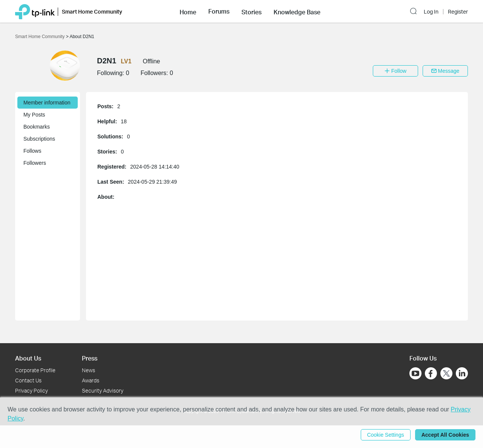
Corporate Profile (35, 370)
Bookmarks (37, 127)
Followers (35, 163)
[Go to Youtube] (415, 373)
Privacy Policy (32, 390)
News (88, 370)
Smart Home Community (41, 37)
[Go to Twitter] (446, 374)
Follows (32, 151)
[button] (188, 11)
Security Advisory (103, 390)
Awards (91, 380)
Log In (431, 12)
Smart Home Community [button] (92, 12)
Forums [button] (219, 11)
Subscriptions (39, 139)
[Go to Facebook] (431, 373)
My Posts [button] (34, 115)
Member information (47, 103)
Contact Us (28, 380)
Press (90, 358)
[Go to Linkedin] (462, 373)
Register (458, 12)
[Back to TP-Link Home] (35, 11)
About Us (28, 358)
